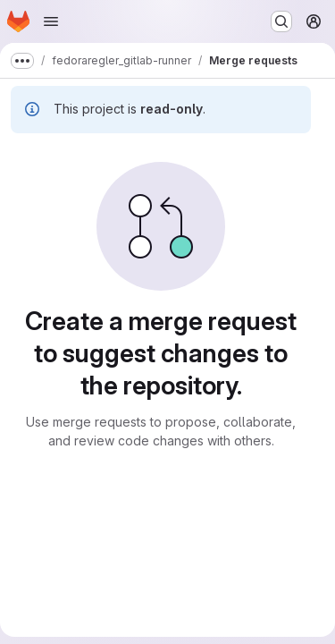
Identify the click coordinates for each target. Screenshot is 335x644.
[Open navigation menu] (51, 21)
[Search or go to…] (281, 21)
